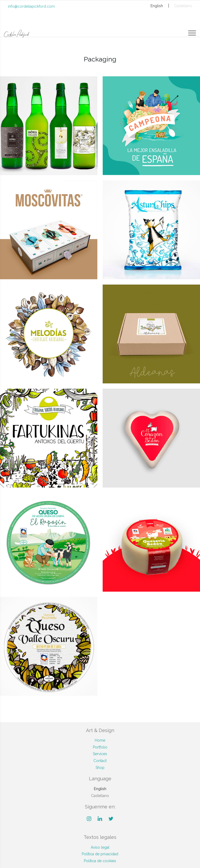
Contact (100, 761)
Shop (100, 768)
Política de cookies (100, 861)
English (157, 6)
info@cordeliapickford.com (31, 6)
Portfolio (100, 747)
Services (100, 754)
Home (100, 740)
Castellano (183, 6)
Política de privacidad (100, 854)
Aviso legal (100, 847)
